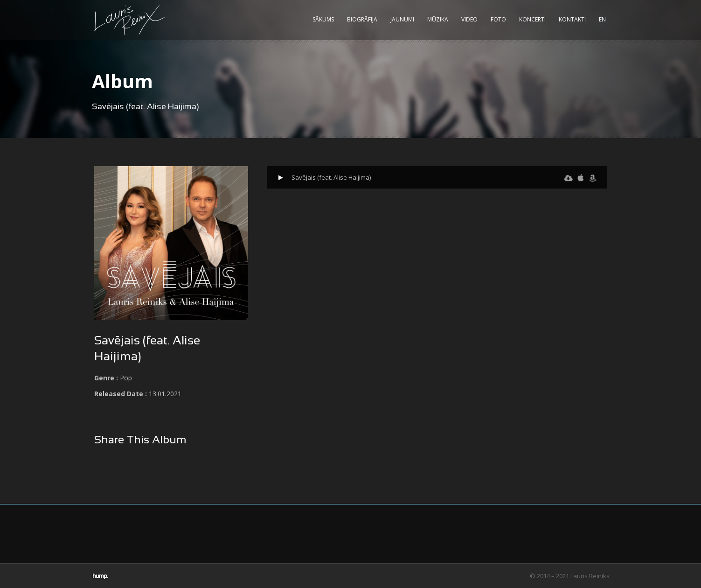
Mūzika (438, 19)
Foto (498, 19)
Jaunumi (402, 19)
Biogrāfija (362, 19)
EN (602, 19)
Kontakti (572, 19)
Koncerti (532, 19)
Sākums (323, 19)
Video (469, 19)
